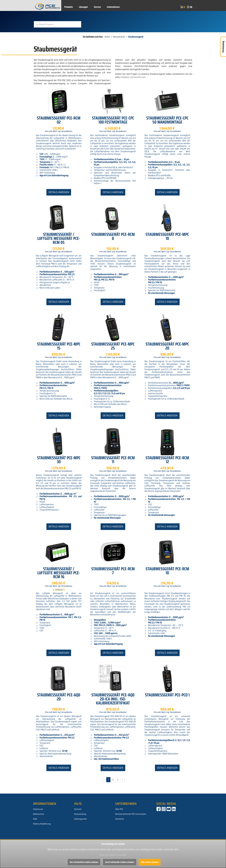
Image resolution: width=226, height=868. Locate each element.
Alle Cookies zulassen (150, 862)
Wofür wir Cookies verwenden (113, 855)
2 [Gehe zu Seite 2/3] (113, 803)
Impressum (38, 833)
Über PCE (119, 833)
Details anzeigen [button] (59, 216)
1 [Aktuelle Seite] (108, 803)
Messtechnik (119, 60)
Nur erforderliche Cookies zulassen (84, 862)
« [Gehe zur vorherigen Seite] (104, 803)
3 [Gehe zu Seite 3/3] (118, 803)
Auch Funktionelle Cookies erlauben (120, 862)
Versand (78, 833)
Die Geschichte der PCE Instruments (131, 838)
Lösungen (83, 7)
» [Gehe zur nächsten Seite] (122, 803)
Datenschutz (39, 838)
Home (107, 60)
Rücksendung (80, 838)
